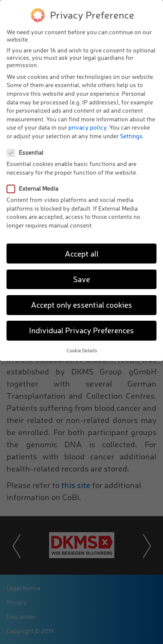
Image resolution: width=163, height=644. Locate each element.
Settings (131, 136)
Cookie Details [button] (82, 351)
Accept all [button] (82, 253)
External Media (35, 188)
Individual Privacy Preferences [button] (81, 330)
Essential (28, 152)
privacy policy (87, 127)
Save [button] (81, 279)
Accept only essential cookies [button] (81, 305)
